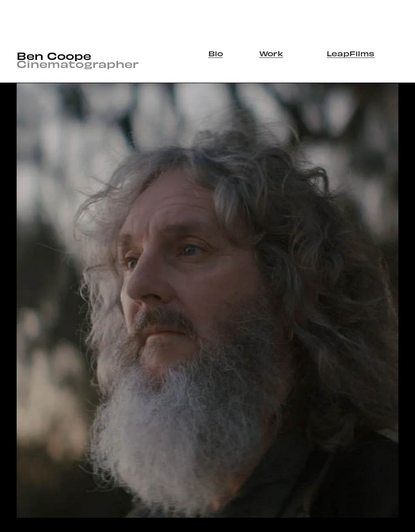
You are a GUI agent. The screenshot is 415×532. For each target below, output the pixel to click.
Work (271, 53)
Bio (216, 53)
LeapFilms (351, 53)
